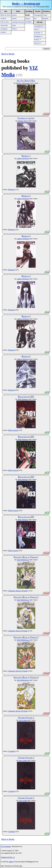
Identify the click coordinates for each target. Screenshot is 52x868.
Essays (28, 19)
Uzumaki (11, 751)
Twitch (14, 29)
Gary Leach (23, 720)
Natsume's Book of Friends (18, 591)
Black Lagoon (13, 430)
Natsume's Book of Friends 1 (26, 557)
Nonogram (38, 15)
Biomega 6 (26, 356)
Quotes (14, 15)
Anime (45, 15)
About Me (4, 25)
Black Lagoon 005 (26, 517)
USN (37, 29)
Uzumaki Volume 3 (26, 798)
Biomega (11, 190)
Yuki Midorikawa (23, 560)
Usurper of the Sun (26, 118)
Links (14, 25)
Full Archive (5, 22)
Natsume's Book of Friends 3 (26, 637)
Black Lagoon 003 (26, 477)
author (11, 862)
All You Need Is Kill (26, 80)
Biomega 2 (26, 196)
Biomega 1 (26, 156)
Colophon (4, 29)
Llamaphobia (40, 26)
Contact (3, 32)
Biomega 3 (26, 236)
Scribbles (29, 22)
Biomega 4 (26, 276)
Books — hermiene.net (26, 4)
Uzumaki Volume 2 (26, 758)
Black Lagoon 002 (26, 437)
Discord (38, 43)
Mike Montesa (23, 399)
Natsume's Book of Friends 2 (26, 597)
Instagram (38, 36)
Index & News (6, 15)
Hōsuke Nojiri (23, 121)
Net (35, 19)
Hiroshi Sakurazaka (23, 83)
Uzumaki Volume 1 (26, 718)
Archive (3, 19)
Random (45, 19)
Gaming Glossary (18, 22)
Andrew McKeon (23, 158)
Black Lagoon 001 (26, 396)
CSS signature (6, 846)
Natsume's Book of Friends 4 (26, 677)
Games (14, 19)
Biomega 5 (26, 316)
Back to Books (8, 54)
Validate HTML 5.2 (8, 857)
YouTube (38, 33)
